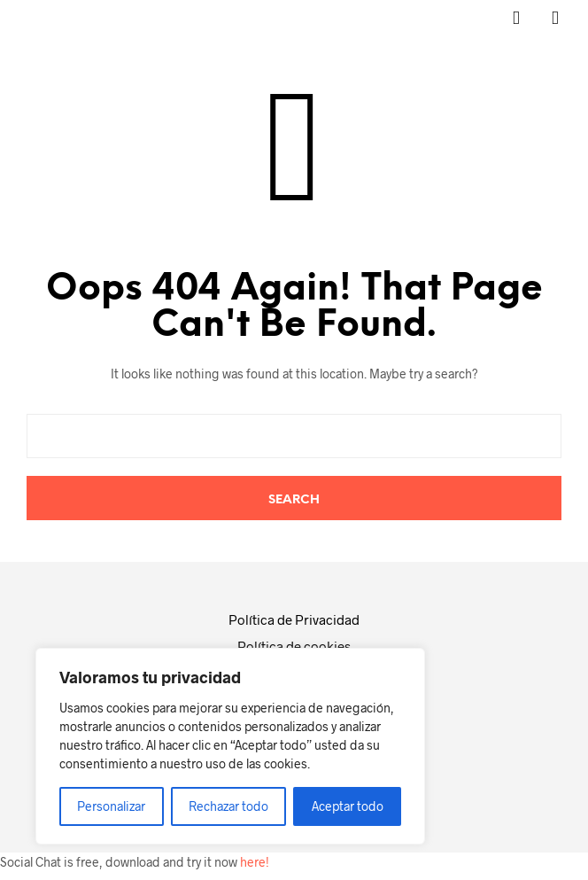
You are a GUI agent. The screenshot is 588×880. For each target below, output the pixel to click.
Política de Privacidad (294, 619)
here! (255, 862)
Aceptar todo (348, 806)
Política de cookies (294, 646)
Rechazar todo (228, 806)
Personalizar (111, 806)
